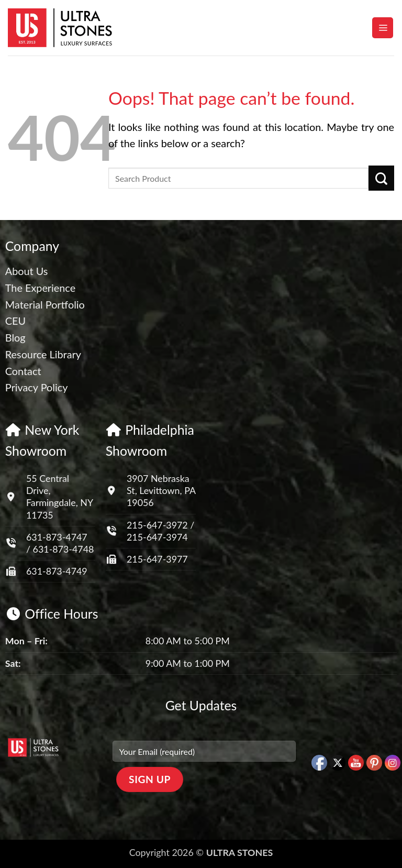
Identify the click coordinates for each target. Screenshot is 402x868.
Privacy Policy (37, 387)
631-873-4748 (64, 549)
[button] (383, 28)
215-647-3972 (158, 525)
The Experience (40, 288)
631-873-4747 (57, 537)
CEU (15, 321)
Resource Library (43, 354)
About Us (27, 271)
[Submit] (381, 178)
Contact (23, 371)
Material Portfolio (45, 304)
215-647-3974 (157, 537)
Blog (15, 337)
